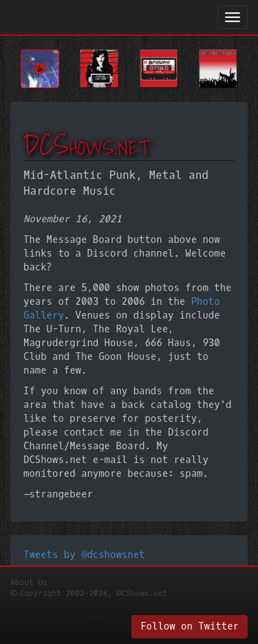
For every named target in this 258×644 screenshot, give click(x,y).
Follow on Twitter (190, 626)
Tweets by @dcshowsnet (84, 555)
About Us (29, 582)
